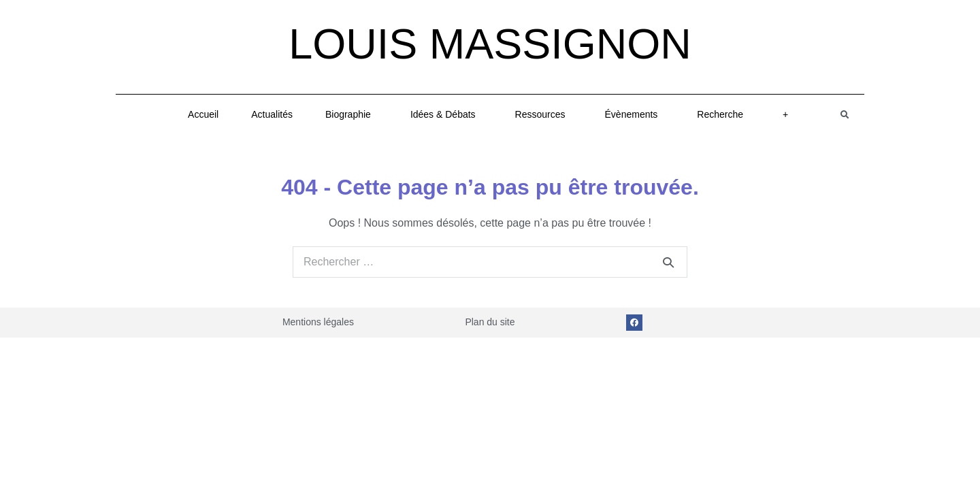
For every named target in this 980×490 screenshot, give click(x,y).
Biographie (352, 114)
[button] (845, 115)
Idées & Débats (446, 114)
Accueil (203, 114)
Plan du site (490, 322)
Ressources (544, 114)
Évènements (635, 114)
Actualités (272, 114)
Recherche (723, 114)
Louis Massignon (490, 44)
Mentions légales (318, 322)
